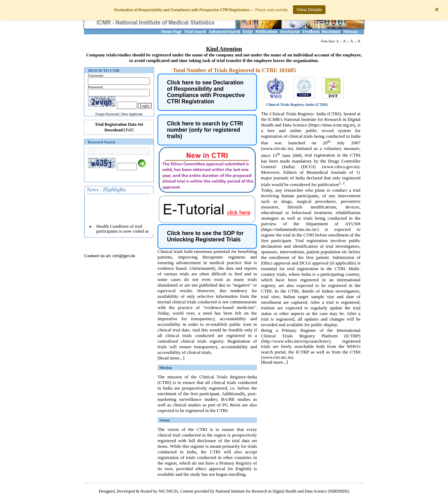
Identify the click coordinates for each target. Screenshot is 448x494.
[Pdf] (129, 130)
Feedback (311, 32)
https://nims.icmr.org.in (332, 125)
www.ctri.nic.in (277, 148)
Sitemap (351, 32)
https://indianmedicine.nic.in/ (290, 229)
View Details (309, 10)
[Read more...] (171, 358)
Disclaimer (331, 32)
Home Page (171, 32)
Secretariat (290, 32)
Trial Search (195, 32)
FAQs (248, 32)
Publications (267, 32)
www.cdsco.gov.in (341, 167)
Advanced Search (224, 32)
